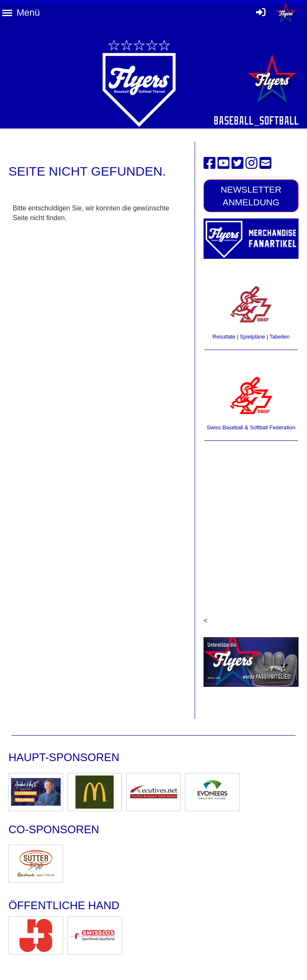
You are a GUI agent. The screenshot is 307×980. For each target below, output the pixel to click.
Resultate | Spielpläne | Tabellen (251, 337)
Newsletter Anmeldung (251, 196)
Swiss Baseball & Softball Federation (251, 427)
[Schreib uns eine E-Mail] (265, 163)
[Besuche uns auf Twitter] (237, 163)
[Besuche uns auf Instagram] (251, 163)
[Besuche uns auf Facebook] (209, 163)
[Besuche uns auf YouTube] (223, 163)
